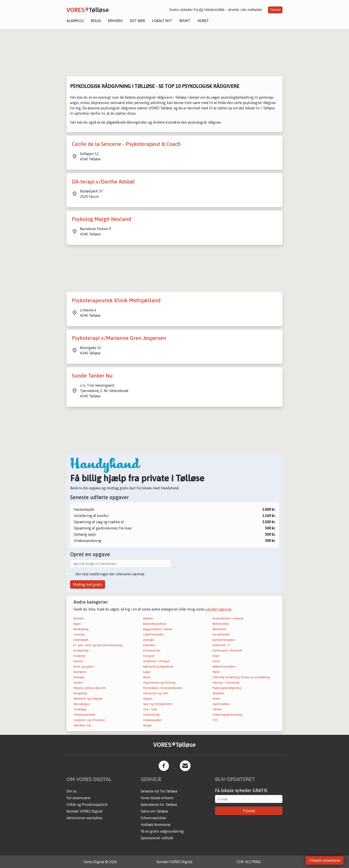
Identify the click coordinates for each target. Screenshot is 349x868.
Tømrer (217, 709)
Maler (216, 672)
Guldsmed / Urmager (156, 661)
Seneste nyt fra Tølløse (159, 791)
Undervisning (151, 715)
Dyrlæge (149, 640)
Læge (147, 672)
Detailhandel (221, 634)
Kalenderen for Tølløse (159, 805)
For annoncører (79, 798)
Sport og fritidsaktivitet (158, 704)
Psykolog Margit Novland (102, 219)
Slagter (148, 699)
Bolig (96, 21)
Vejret (203, 21)
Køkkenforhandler (224, 667)
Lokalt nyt (162, 21)
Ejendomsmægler (224, 640)
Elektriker (149, 645)
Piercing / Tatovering (226, 683)
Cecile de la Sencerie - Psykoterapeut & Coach (126, 144)
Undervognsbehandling (227, 715)
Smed (216, 699)
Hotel (216, 661)
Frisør (216, 656)
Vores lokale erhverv (157, 798)
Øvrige (147, 725)
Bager (77, 624)
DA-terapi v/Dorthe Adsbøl (103, 182)
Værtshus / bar (82, 725)
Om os (72, 791)
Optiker (78, 683)
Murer (147, 677)
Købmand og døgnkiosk (158, 667)
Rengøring (80, 693)
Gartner (78, 661)
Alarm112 (75, 21)
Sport (185, 21)
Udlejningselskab (84, 715)
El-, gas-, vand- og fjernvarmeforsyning (98, 645)
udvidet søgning (218, 609)
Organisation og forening (159, 683)
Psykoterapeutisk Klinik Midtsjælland (116, 300)
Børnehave (219, 629)
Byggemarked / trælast (158, 629)
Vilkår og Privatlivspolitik (87, 805)
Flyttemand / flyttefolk (227, 650)
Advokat (79, 618)
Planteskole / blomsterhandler (163, 688)
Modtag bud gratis (88, 584)
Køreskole (80, 672)
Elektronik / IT (222, 645)
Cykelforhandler (153, 634)
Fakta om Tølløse (154, 811)
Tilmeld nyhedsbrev (325, 860)
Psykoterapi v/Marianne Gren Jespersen (119, 338)
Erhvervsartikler (154, 818)
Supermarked (221, 704)
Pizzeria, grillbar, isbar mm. (90, 688)
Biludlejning (81, 629)
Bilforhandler (221, 624)
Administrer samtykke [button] (84, 818)
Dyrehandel (81, 640)
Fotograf (149, 656)
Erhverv (115, 21)
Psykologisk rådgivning (227, 688)
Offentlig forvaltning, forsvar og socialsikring (241, 677)
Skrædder (218, 693)
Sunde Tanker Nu (92, 376)
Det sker (138, 21)
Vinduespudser (152, 720)
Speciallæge (81, 704)
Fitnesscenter (152, 650)
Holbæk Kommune (156, 825)
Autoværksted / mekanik (228, 618)
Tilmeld (275, 10)
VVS (215, 720)
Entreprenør (81, 650)
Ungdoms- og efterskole (89, 720)
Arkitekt (148, 618)
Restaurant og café (155, 693)
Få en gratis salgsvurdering (162, 831)
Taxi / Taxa (150, 709)
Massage (79, 677)
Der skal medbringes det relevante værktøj (110, 574)
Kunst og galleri (84, 667)
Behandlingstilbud (155, 624)
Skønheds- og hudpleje (88, 699)
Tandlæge (80, 709)
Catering (79, 634)
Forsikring (79, 656)
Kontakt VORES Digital (84, 811)
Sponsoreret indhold (157, 838)
